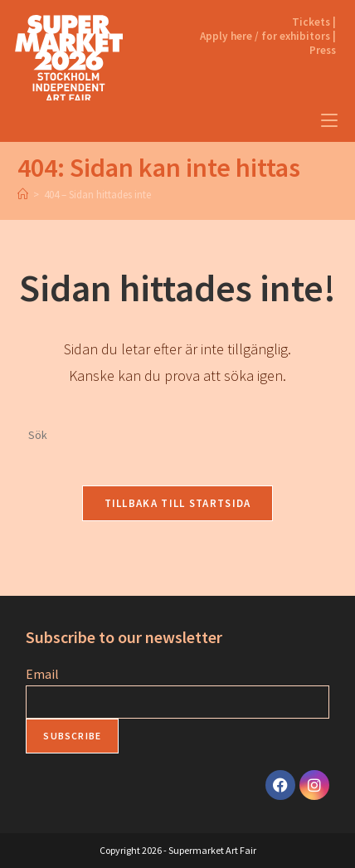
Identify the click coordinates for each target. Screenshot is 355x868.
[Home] (23, 195)
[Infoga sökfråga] (177, 436)
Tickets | (314, 22)
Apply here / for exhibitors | (268, 36)
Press (323, 50)
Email (42, 674)
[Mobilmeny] (329, 121)
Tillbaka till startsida (178, 503)
